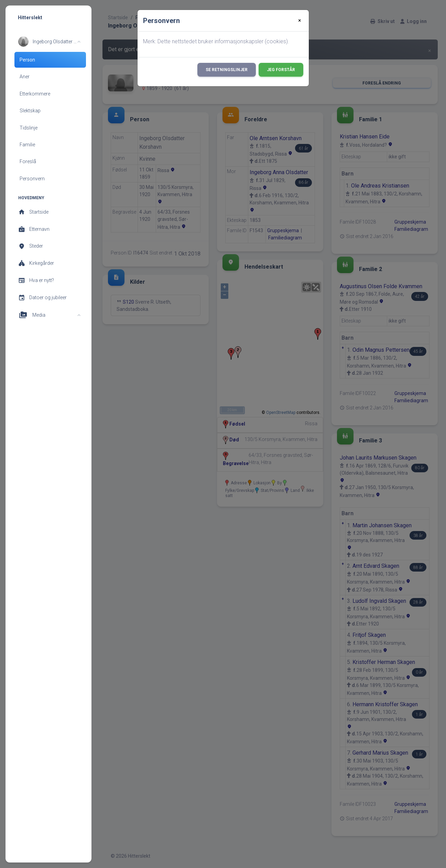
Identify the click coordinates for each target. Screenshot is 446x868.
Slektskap (30, 111)
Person (27, 60)
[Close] (300, 21)
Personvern (32, 179)
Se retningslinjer (227, 70)
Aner (25, 77)
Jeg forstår (281, 70)
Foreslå (28, 161)
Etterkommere (35, 94)
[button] (49, 42)
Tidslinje (29, 128)
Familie (27, 145)
